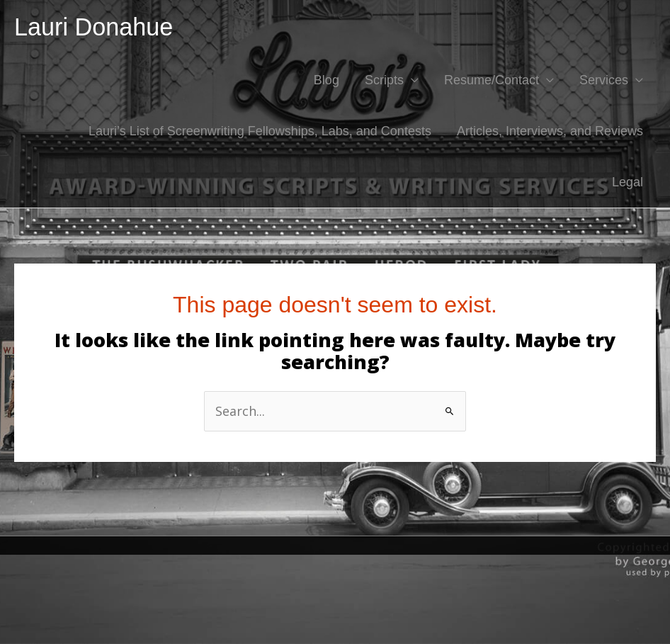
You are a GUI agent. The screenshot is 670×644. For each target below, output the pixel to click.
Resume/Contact (492, 80)
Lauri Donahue (93, 27)
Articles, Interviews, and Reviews (550, 131)
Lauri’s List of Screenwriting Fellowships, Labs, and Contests (260, 131)
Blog (327, 80)
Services (604, 80)
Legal (628, 182)
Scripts (384, 80)
